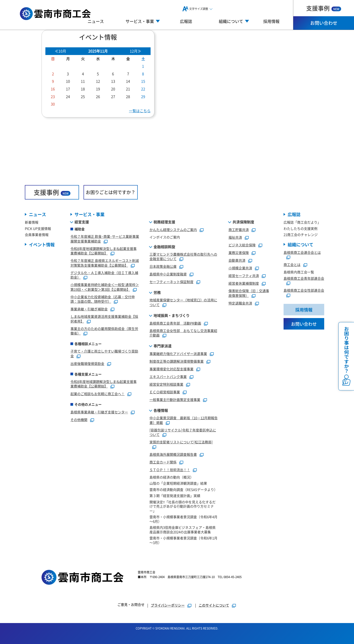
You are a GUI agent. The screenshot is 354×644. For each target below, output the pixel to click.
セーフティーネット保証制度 (171, 282)
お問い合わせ (324, 23)
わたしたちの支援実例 (300, 228)
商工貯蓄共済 (239, 230)
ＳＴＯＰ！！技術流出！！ (170, 470)
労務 (157, 292)
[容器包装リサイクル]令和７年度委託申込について (183, 432)
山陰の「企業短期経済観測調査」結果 (178, 483)
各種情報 (161, 410)
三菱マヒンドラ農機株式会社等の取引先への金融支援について (183, 257)
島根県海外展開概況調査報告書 (173, 454)
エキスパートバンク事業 (168, 377)
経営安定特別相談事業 (166, 384)
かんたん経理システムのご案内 (173, 230)
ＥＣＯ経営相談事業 (165, 392)
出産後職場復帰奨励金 (87, 363)
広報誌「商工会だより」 (302, 222)
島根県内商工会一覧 (299, 272)
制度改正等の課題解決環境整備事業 (177, 361)
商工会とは (292, 265)
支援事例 (324, 8)
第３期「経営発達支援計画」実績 (175, 496)
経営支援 (82, 222)
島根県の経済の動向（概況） (171, 477)
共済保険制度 (243, 222)
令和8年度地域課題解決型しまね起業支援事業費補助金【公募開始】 (104, 251)
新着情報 (32, 222)
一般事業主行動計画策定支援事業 (175, 400)
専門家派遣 (163, 346)
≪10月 (61, 51)
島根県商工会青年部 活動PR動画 (175, 323)
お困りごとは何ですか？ (111, 192)
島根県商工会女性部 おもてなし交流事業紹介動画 (183, 333)
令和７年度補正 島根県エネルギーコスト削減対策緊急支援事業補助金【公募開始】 (105, 263)
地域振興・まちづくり (172, 315)
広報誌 (186, 21)
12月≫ (135, 51)
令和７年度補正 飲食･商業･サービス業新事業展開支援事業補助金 (105, 239)
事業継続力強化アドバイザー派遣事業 (178, 354)
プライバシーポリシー (168, 605)
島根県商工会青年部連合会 (304, 278)
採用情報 (271, 21)
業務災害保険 (239, 253)
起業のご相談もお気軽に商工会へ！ (98, 394)
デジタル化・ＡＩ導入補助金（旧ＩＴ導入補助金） (104, 275)
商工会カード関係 (163, 462)
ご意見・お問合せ (131, 604)
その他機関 (79, 420)
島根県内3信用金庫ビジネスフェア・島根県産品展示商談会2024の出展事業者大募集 (183, 530)
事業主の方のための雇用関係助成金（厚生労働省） (104, 331)
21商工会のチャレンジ (301, 235)
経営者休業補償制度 (244, 283)
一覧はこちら (140, 111)
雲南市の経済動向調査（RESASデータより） (183, 489)
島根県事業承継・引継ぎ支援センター (99, 412)
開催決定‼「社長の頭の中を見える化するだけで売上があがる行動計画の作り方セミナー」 (183, 506)
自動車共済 (237, 260)
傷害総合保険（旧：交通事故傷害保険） (249, 293)
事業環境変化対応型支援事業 (171, 369)
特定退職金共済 (240, 303)
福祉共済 (235, 237)
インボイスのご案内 (165, 237)
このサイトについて (214, 605)
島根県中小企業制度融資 (168, 274)
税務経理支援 (164, 222)
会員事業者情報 (37, 235)
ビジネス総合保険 (242, 245)
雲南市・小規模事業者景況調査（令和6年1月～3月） (183, 540)
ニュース (96, 21)
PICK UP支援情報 (38, 228)
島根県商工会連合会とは (302, 252)
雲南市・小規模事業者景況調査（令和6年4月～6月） (183, 519)
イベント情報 (42, 244)
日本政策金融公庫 (163, 266)
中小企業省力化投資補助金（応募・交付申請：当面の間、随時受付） (103, 299)
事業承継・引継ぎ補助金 (89, 309)
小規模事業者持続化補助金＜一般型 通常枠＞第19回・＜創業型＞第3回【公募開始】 (105, 287)
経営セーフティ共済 (244, 276)
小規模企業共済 (240, 268)
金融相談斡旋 (164, 247)
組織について (300, 244)
